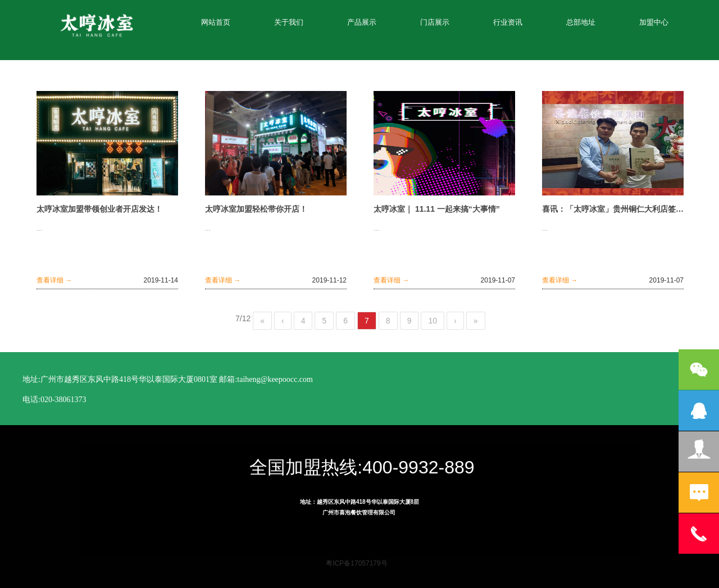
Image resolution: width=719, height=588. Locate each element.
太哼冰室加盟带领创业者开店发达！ (99, 209)
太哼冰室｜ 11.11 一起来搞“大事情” (437, 209)
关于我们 (289, 22)
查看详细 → (54, 280)
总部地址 (581, 22)
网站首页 (216, 22)
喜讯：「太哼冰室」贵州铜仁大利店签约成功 (613, 209)
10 (433, 321)
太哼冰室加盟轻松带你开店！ (256, 209)
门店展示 (435, 22)
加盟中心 (654, 22)
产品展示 (362, 22)
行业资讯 (508, 22)
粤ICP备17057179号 (356, 563)
